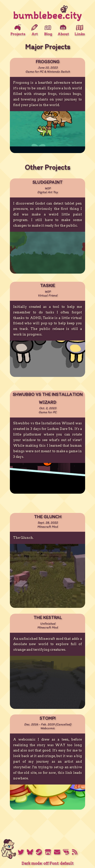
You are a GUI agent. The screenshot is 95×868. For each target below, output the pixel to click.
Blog (48, 30)
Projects (18, 30)
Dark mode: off (35, 863)
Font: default (61, 863)
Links (80, 30)
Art (34, 30)
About (63, 30)
